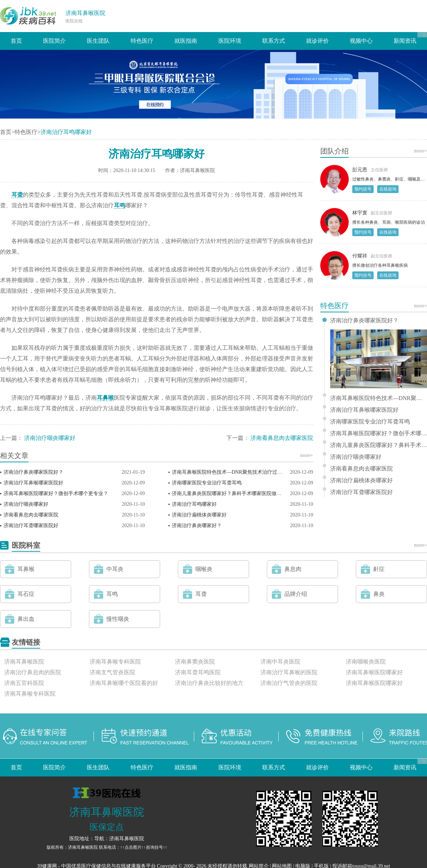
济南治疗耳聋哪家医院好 (31, 526)
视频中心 (361, 41)
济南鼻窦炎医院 (195, 662)
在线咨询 (388, 189)
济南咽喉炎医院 (366, 662)
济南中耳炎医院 (280, 662)
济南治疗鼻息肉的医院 (33, 672)
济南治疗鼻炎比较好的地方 (209, 683)
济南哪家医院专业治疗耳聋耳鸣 (207, 483)
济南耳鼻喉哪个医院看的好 (124, 683)
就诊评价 (317, 41)
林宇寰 (360, 213)
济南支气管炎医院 (112, 672)
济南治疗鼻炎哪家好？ (197, 526)
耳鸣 (120, 205)
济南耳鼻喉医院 (85, 13)
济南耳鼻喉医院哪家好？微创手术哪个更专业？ (56, 493)
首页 (16, 41)
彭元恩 (360, 170)
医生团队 (98, 41)
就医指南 (186, 41)
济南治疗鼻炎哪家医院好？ (33, 472)
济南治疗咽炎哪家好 (50, 438)
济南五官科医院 (24, 683)
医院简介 (54, 41)
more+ (307, 455)
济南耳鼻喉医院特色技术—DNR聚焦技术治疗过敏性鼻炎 (234, 472)
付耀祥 (360, 256)
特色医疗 (142, 41)
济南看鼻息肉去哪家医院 (282, 438)
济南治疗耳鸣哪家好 (194, 504)
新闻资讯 (405, 41)
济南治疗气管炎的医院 (289, 683)
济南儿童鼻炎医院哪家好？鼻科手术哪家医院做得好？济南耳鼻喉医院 (249, 493)
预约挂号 (363, 189)
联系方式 (274, 41)
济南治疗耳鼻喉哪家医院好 (33, 483)
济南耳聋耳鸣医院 (198, 672)
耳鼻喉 (105, 398)
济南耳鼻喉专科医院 (115, 662)
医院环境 (230, 41)
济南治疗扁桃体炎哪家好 (199, 515)
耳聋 (17, 195)
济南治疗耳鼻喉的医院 (289, 672)
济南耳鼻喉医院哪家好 (374, 672)
